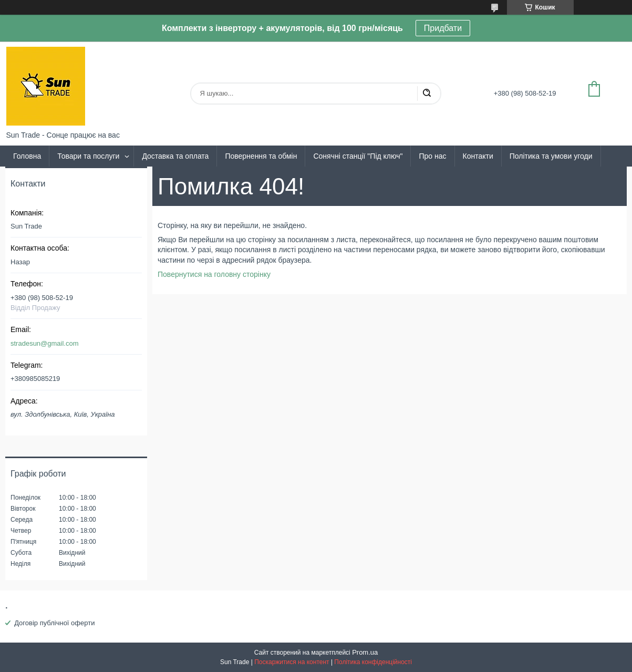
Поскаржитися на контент (292, 662)
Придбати (443, 28)
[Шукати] (427, 94)
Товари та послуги (88, 156)
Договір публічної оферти (54, 623)
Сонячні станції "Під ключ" (358, 156)
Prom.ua (365, 652)
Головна (27, 156)
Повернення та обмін (261, 156)
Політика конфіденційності (373, 662)
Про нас (432, 156)
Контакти (478, 156)
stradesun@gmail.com (45, 343)
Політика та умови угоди (551, 156)
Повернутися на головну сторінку (214, 274)
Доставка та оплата (175, 156)
